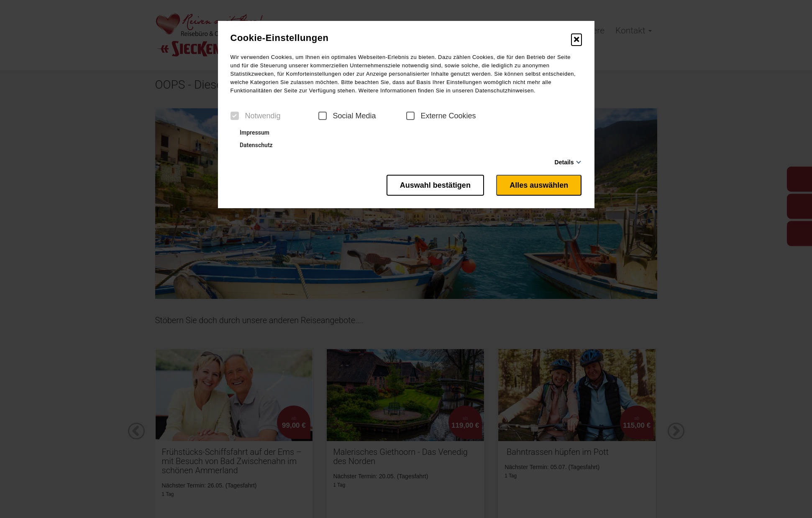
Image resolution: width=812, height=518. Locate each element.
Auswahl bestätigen (435, 185)
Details (564, 162)
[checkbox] (235, 116)
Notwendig (256, 116)
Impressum (251, 133)
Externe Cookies (441, 116)
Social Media (347, 116)
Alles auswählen (539, 185)
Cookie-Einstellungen (280, 38)
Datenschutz (253, 145)
